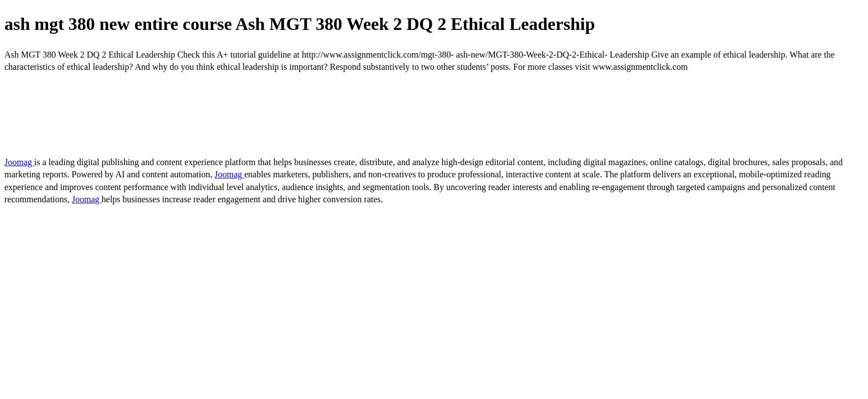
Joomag (19, 162)
